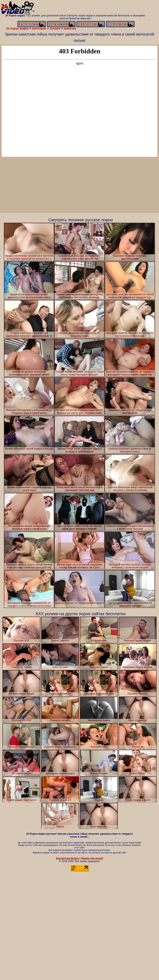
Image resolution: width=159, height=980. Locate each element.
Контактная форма (67, 858)
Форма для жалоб (92, 858)
